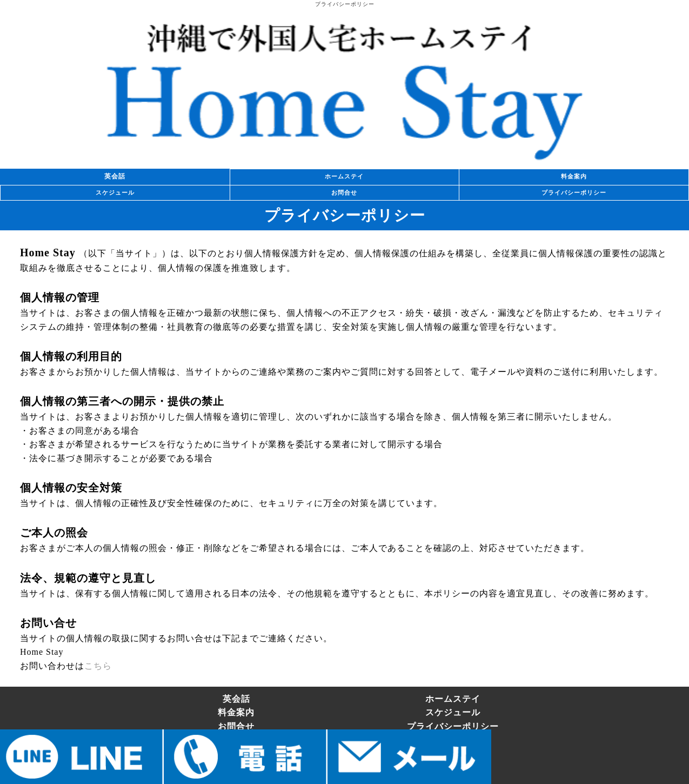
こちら (98, 666)
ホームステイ (344, 176)
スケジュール (115, 192)
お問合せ (344, 192)
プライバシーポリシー (574, 192)
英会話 (115, 176)
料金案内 (574, 176)
